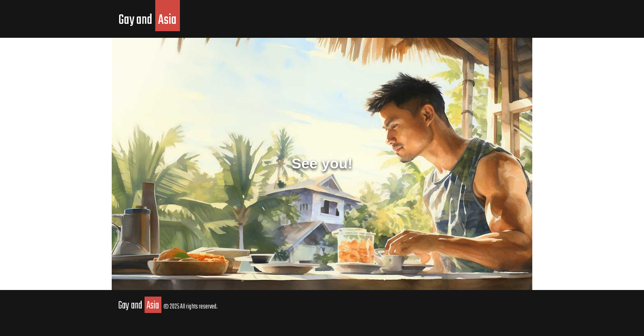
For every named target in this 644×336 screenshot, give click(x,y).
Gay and (149, 20)
